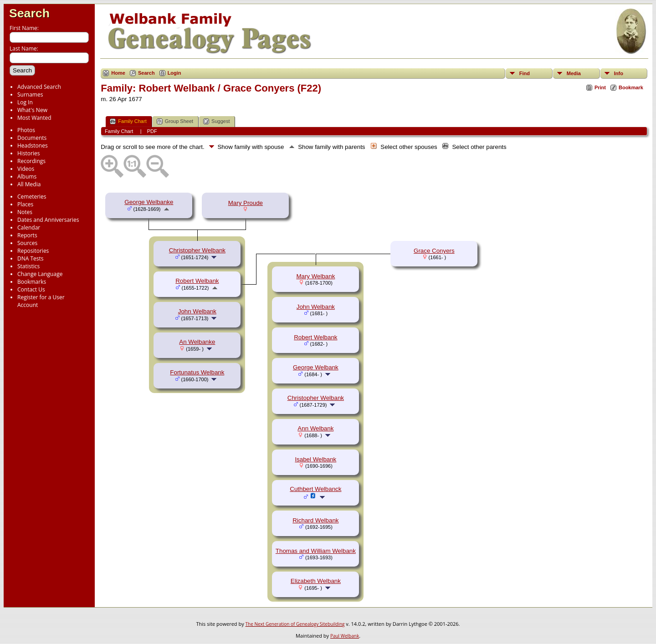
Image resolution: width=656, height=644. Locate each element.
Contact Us (31, 289)
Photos (26, 130)
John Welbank (197, 311)
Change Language (40, 274)
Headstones (33, 146)
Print (600, 87)
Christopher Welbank (197, 250)
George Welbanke (149, 202)
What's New (32, 110)
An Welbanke (197, 342)
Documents (32, 138)
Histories (28, 153)
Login (174, 73)
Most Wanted (34, 118)
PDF (152, 131)
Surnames (30, 95)
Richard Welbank (315, 520)
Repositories (33, 251)
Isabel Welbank (315, 459)
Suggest (216, 121)
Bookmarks (32, 282)
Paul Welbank (345, 636)
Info (619, 73)
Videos (26, 169)
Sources (27, 243)
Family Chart (128, 121)
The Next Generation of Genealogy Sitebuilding (295, 624)
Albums (27, 176)
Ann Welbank (315, 428)
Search (29, 13)
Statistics (28, 266)
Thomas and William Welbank (316, 551)
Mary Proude (246, 203)
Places (25, 204)
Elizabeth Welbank (316, 581)
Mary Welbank (315, 276)
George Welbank (316, 367)
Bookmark (631, 87)
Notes (25, 212)
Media (574, 73)
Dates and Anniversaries (48, 220)
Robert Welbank (197, 281)
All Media (29, 184)
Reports (27, 235)
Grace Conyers (434, 251)
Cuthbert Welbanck (315, 489)
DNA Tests (31, 258)
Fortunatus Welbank (197, 372)
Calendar (29, 227)
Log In (25, 102)
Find (525, 73)
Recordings (31, 161)
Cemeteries (32, 197)
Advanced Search (39, 87)
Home (118, 73)
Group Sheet (175, 121)
